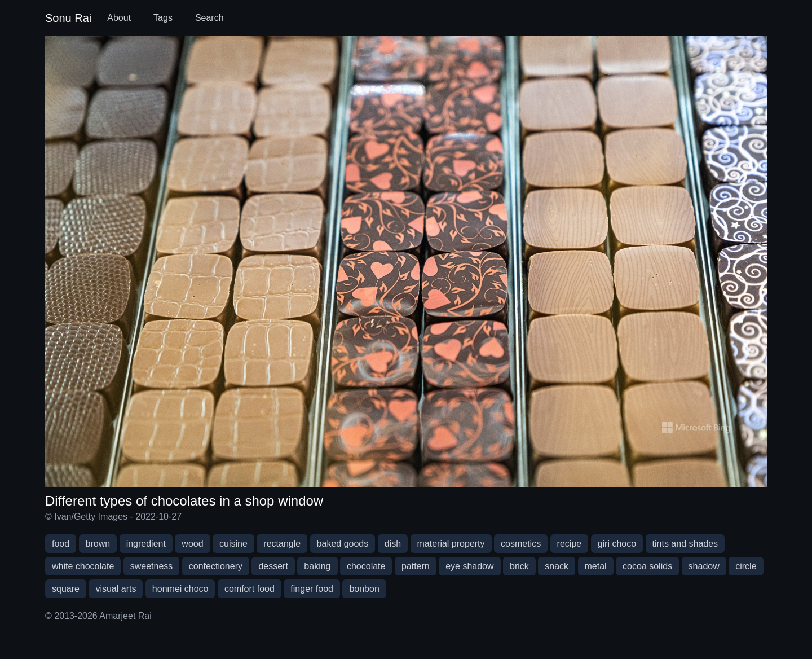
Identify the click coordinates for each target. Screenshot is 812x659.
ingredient (146, 544)
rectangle (282, 544)
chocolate (366, 566)
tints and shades (685, 544)
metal (596, 566)
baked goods (343, 544)
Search (209, 18)
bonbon (364, 589)
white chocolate (83, 566)
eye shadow (469, 566)
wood (192, 544)
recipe (570, 544)
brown (98, 544)
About (119, 18)
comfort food (250, 589)
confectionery (216, 566)
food (61, 544)
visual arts (116, 589)
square (66, 589)
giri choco (617, 544)
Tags (163, 18)
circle (746, 566)
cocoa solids (647, 566)
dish (393, 544)
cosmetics (521, 544)
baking (317, 566)
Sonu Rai (68, 18)
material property (451, 544)
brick (519, 566)
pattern (416, 566)
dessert (273, 566)
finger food (312, 589)
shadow (704, 566)
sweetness (152, 566)
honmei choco (180, 589)
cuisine (233, 544)
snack (557, 566)
